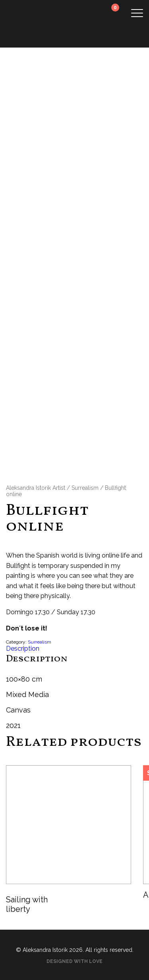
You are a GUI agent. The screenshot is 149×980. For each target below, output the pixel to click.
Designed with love (74, 961)
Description (23, 649)
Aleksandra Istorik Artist (36, 488)
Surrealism (85, 488)
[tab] (74, 649)
